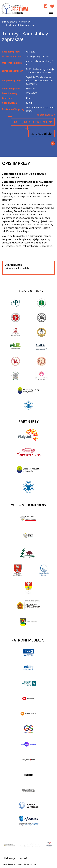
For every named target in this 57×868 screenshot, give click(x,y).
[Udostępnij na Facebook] (53, 143)
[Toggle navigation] (51, 12)
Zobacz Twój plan (46, 115)
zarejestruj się (42, 133)
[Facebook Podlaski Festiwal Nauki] (46, 6)
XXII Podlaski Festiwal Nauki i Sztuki (15, 9)
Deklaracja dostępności (16, 858)
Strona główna (10, 22)
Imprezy (26, 22)
